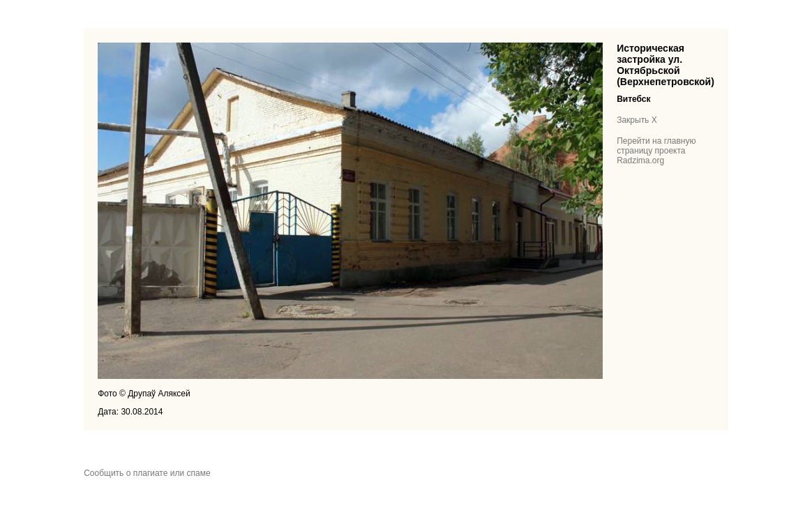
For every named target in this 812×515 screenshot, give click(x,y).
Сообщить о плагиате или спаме (147, 473)
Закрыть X (637, 120)
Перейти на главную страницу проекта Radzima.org (656, 151)
